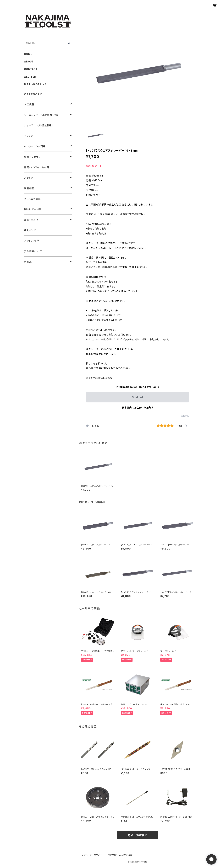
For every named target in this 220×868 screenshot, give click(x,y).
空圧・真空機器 (32, 199)
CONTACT (31, 69)
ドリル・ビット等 (32, 209)
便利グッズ (30, 230)
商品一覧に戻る (137, 835)
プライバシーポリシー (92, 855)
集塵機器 (29, 188)
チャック (28, 136)
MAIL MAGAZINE (35, 84)
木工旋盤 (29, 104)
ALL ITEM (30, 77)
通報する (185, 416)
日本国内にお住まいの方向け (137, 408)
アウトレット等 (32, 241)
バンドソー (30, 178)
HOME (28, 54)
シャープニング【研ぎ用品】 (38, 125)
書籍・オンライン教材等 (37, 167)
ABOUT (29, 62)
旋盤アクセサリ (32, 157)
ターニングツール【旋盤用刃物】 (41, 115)
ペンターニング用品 (35, 146)
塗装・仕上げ (31, 220)
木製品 (28, 262)
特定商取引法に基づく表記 (120, 855)
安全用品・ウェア (33, 251)
